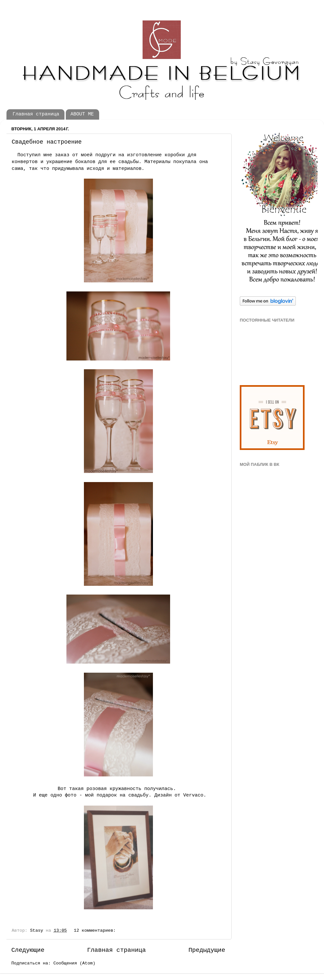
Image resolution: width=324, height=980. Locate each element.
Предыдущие (207, 950)
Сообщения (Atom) (75, 963)
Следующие (28, 950)
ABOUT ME (82, 114)
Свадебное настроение (47, 142)
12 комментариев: (96, 931)
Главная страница (36, 114)
